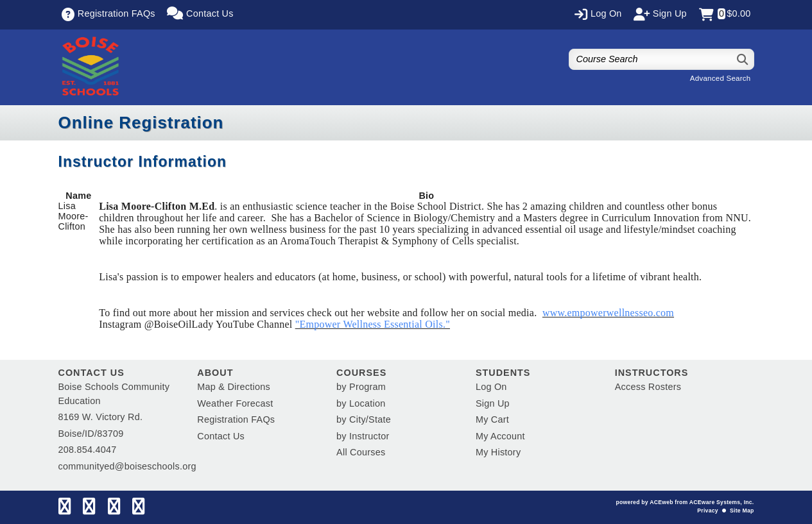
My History (498, 452)
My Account (500, 436)
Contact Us (221, 436)
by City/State (364, 419)
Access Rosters (648, 387)
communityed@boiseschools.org (127, 466)
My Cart (492, 419)
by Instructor (363, 436)
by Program (361, 387)
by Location (361, 403)
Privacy (707, 511)
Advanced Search (721, 78)
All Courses (361, 452)
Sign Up (493, 403)
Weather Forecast (235, 403)
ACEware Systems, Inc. (722, 502)
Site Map (742, 511)
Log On (491, 387)
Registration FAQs (236, 419)
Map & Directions (234, 387)
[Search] (743, 59)
